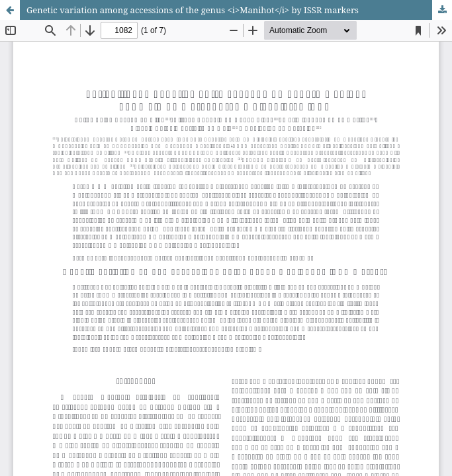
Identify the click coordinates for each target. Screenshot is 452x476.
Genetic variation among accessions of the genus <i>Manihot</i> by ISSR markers (193, 10)
